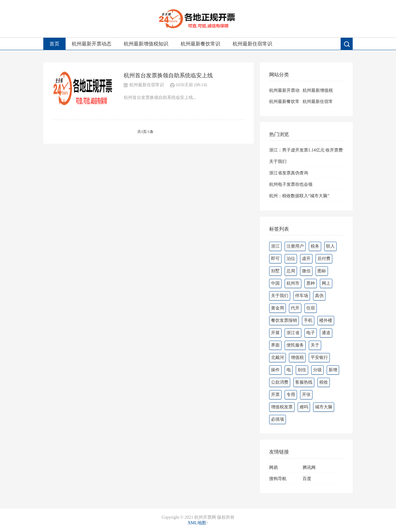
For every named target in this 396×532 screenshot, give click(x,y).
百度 (307, 479)
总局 (291, 271)
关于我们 (278, 162)
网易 (273, 468)
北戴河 (278, 358)
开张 (306, 395)
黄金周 (278, 308)
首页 (54, 44)
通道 (326, 333)
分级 (317, 370)
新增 (333, 370)
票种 (311, 283)
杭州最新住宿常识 (252, 44)
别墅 (275, 271)
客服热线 (304, 382)
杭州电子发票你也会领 (291, 184)
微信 (306, 271)
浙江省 (293, 333)
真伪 (319, 296)
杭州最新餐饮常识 (200, 44)
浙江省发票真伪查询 (289, 173)
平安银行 (319, 358)
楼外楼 (326, 320)
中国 (275, 283)
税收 (324, 382)
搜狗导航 (278, 479)
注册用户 (295, 246)
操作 (275, 370)
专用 (291, 395)
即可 (275, 259)
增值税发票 (282, 407)
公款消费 (280, 382)
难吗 (304, 407)
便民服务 (295, 345)
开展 (275, 333)
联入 (330, 246)
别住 (302, 370)
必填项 (278, 419)
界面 (275, 345)
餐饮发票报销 (284, 320)
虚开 (306, 259)
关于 (315, 345)
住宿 (311, 308)
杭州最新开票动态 (92, 44)
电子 (311, 333)
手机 (308, 320)
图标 (322, 271)
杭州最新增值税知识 (146, 44)
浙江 (275, 246)
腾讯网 (309, 468)
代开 (295, 308)
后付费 (324, 259)
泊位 (291, 259)
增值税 (297, 358)
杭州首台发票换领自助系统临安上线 (168, 75)
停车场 (302, 296)
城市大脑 (324, 407)
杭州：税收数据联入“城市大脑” (299, 196)
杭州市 (293, 283)
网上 (326, 283)
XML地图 (197, 523)
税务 (315, 246)
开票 (275, 395)
